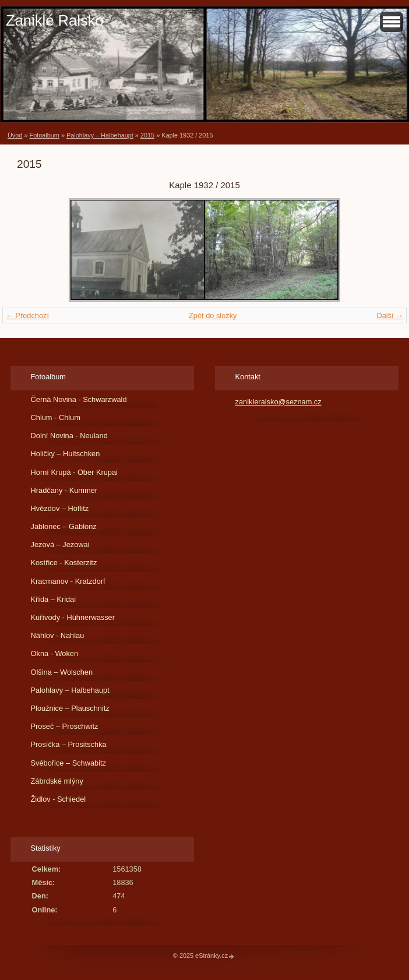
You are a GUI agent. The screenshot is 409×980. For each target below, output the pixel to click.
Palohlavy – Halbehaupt (100, 135)
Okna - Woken (55, 653)
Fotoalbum (44, 135)
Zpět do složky (213, 315)
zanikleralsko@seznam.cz (278, 402)
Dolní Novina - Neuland (69, 436)
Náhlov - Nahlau (58, 635)
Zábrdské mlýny (57, 781)
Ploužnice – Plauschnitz (70, 708)
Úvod (15, 135)
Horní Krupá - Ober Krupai (74, 472)
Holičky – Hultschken (66, 454)
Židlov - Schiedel (59, 799)
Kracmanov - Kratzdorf (68, 581)
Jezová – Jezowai (60, 544)
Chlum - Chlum (56, 417)
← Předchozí (27, 315)
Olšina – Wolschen (62, 672)
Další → (390, 315)
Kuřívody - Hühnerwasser (73, 617)
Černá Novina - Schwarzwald (79, 399)
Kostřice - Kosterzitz (64, 563)
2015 (147, 135)
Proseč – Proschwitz (65, 726)
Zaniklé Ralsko (55, 20)
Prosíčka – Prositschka (69, 744)
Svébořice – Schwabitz (68, 763)
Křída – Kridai (54, 599)
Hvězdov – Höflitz (60, 508)
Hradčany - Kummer (64, 490)
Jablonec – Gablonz (64, 526)
